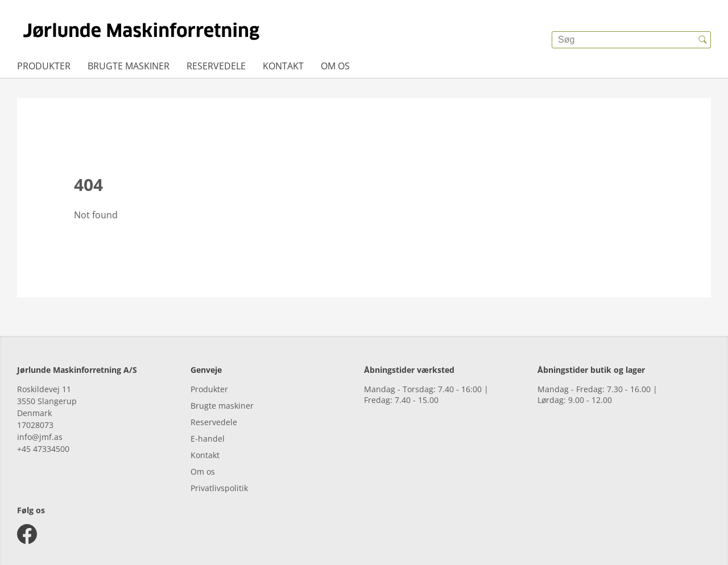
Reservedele (216, 66)
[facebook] (27, 534)
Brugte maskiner (129, 66)
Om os (335, 66)
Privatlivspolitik (219, 488)
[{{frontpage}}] (141, 31)
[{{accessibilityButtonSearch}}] (702, 40)
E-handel (208, 439)
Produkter (44, 66)
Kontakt (283, 66)
